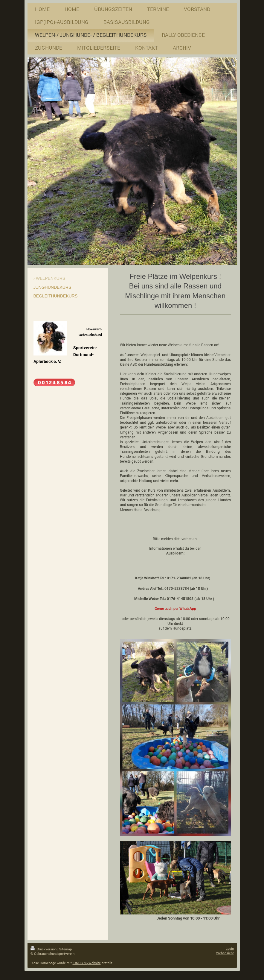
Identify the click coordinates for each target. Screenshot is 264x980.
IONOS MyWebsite (87, 963)
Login (230, 948)
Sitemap (65, 949)
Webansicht (225, 953)
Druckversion (44, 949)
